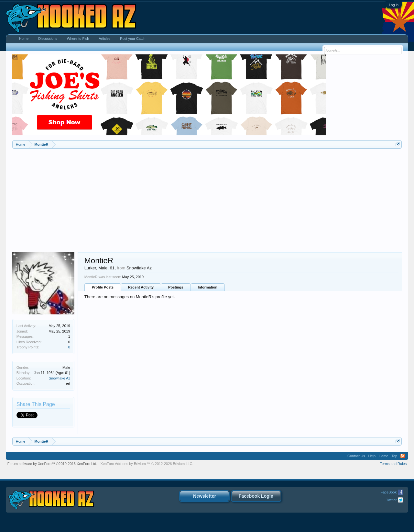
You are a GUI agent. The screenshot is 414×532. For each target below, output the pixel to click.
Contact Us (356, 456)
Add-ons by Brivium (147, 464)
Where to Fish (78, 39)
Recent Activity (141, 287)
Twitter (391, 500)
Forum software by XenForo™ (52, 464)
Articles (104, 39)
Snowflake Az (60, 378)
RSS (403, 456)
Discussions (48, 39)
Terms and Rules (393, 464)
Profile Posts (103, 287)
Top (394, 456)
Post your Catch (133, 39)
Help (372, 456)
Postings (176, 287)
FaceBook (389, 492)
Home (24, 39)
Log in (394, 5)
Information (208, 287)
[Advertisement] (207, 197)
